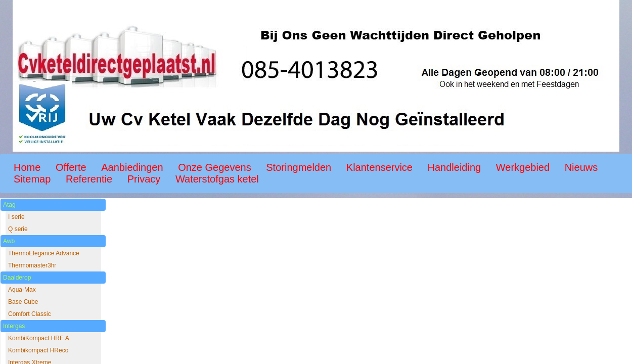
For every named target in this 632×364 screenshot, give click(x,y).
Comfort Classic (30, 314)
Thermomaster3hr (32, 265)
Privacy (144, 179)
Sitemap (32, 179)
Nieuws (581, 167)
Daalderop (17, 278)
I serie (16, 217)
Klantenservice (379, 167)
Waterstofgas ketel (217, 179)
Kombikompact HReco (38, 350)
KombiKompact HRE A (39, 338)
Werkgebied (523, 167)
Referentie (89, 179)
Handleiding (455, 167)
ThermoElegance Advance (44, 253)
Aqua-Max (22, 290)
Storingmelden (299, 167)
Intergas (14, 326)
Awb (9, 241)
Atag (9, 205)
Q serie (18, 229)
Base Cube (23, 302)
